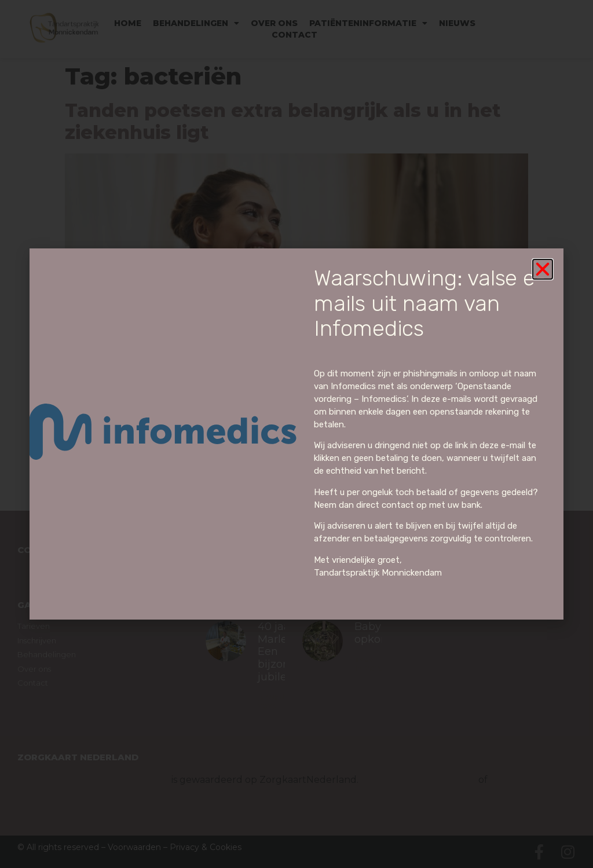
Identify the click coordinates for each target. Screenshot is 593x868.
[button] (543, 269)
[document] (296, 434)
